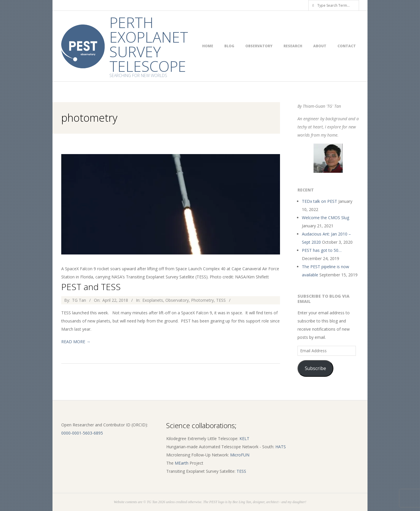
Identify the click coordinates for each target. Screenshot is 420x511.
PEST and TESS (91, 287)
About (320, 46)
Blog (229, 46)
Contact (347, 46)
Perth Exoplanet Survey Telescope (149, 44)
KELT (244, 438)
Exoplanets (153, 300)
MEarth (182, 463)
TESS (221, 300)
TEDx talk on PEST (320, 201)
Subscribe (315, 368)
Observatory (259, 46)
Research (293, 46)
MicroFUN (240, 455)
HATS (281, 447)
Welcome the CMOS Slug (325, 218)
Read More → (76, 342)
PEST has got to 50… (322, 250)
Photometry (202, 300)
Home (208, 46)
